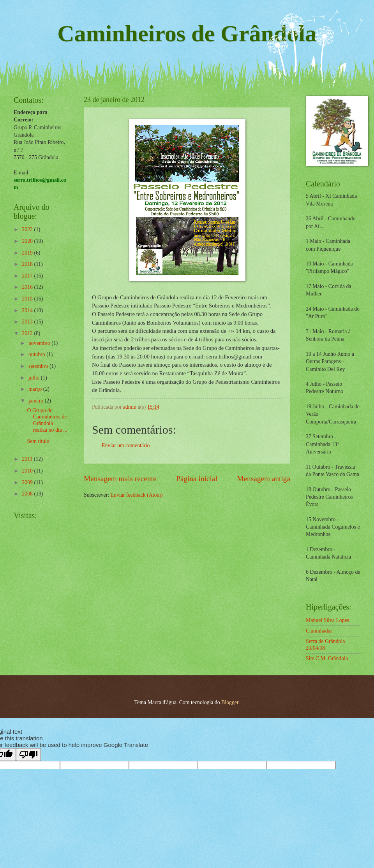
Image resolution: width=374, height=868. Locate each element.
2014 (28, 310)
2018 (28, 264)
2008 (28, 494)
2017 (28, 276)
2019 (28, 253)
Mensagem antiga (264, 479)
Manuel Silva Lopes (327, 620)
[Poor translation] (28, 755)
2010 (28, 471)
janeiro (37, 401)
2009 (28, 482)
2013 (28, 322)
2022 (28, 229)
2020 (28, 241)
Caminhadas (319, 631)
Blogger (230, 702)
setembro (39, 366)
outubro (37, 354)
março (36, 389)
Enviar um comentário (126, 445)
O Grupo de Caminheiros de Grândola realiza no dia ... (47, 420)
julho (35, 378)
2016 (28, 287)
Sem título (38, 441)
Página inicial (197, 479)
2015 (28, 299)
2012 (28, 333)
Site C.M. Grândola (327, 658)
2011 (28, 459)
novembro (40, 343)
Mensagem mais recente (120, 479)
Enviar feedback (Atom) (137, 495)
